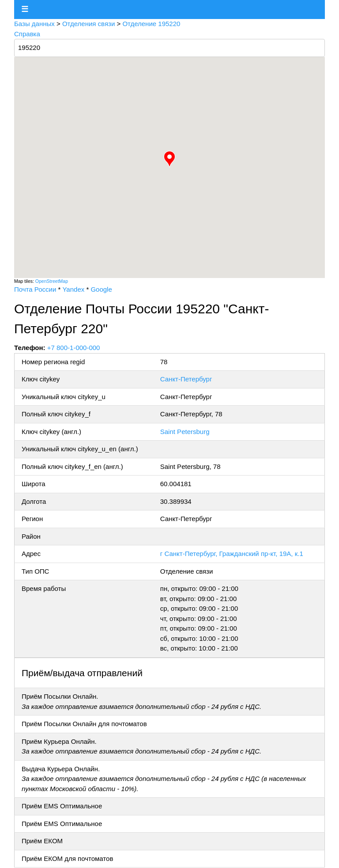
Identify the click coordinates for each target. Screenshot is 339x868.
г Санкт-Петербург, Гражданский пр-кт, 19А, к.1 (232, 554)
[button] (169, 159)
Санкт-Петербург (186, 379)
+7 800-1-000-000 (74, 348)
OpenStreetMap (52, 281)
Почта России (35, 289)
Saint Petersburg (185, 432)
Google (101, 289)
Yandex (73, 289)
